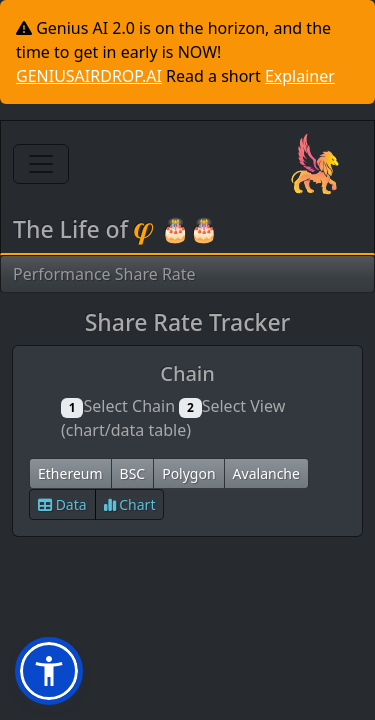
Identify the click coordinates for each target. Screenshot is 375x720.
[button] (49, 671)
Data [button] (62, 504)
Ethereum (70, 473)
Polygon (188, 473)
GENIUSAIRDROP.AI (89, 76)
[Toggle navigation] (41, 164)
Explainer (300, 76)
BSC (133, 473)
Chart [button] (130, 504)
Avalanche (266, 473)
